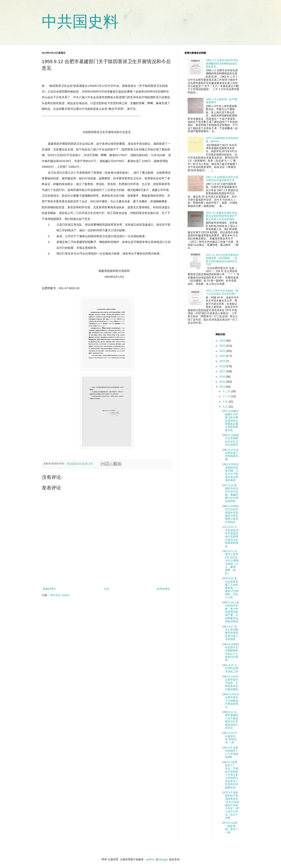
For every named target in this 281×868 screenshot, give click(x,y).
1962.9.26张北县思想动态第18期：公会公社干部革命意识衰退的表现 (230, 472)
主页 (106, 589)
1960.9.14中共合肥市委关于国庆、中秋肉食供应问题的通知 (230, 683)
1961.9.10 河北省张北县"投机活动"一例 (229, 738)
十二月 (227, 391)
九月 (225, 407)
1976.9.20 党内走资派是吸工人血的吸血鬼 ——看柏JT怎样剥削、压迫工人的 (230, 588)
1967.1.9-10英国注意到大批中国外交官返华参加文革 (222, 179)
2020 (223, 356)
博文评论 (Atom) (60, 595)
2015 (223, 382)
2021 (223, 351)
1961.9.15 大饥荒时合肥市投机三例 (230, 668)
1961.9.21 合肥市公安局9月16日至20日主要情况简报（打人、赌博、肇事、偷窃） (230, 562)
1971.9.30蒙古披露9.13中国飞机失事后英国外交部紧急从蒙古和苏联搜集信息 (230, 421)
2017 (223, 371)
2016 (223, 377)
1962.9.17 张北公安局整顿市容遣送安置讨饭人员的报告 (230, 633)
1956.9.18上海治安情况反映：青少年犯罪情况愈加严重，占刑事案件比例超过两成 (230, 612)
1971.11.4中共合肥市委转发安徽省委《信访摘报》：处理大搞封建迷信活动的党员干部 (222, 260)
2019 (223, 361)
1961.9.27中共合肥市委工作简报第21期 (230, 455)
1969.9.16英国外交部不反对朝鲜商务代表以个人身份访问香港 (230, 652)
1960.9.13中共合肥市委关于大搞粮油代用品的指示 (230, 701)
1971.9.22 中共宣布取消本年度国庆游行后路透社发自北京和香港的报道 (230, 536)
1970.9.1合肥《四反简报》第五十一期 (230, 828)
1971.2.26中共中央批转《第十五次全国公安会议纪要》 (222, 292)
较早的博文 (164, 589)
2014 (223, 387)
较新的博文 (49, 589)
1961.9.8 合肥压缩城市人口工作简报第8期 (230, 752)
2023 (223, 341)
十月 (225, 402)
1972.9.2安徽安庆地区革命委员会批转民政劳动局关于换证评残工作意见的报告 (222, 216)
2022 (223, 346)
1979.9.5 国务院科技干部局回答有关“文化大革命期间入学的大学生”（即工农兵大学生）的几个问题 (230, 805)
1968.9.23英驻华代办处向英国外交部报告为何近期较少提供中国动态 (230, 514)
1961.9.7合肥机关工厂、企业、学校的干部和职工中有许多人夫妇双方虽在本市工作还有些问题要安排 (230, 775)
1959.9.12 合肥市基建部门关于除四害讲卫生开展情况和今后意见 (230, 720)
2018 (223, 366)
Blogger (164, 859)
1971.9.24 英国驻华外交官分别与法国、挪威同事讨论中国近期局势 (230, 493)
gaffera (150, 859)
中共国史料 (80, 21)
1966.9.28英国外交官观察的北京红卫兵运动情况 (230, 440)
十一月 (227, 396)
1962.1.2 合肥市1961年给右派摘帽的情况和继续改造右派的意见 (222, 63)
